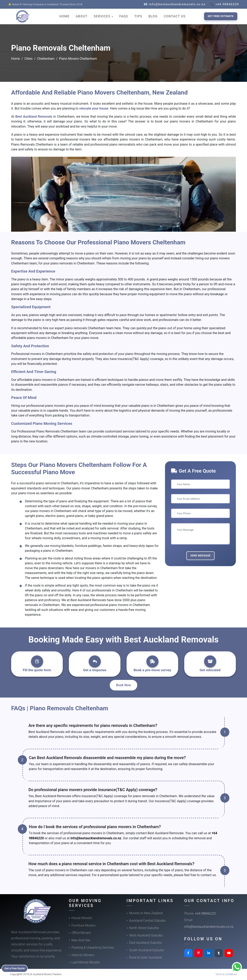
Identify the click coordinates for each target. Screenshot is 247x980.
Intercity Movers (83, 955)
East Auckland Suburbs (146, 943)
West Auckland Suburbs (146, 935)
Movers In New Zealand (146, 913)
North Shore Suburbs (144, 928)
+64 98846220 (205, 913)
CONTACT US (175, 16)
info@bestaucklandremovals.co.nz (96, 838)
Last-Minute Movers (86, 962)
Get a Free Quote (17, 968)
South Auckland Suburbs (147, 950)
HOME (64, 16)
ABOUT (82, 16)
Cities (29, 59)
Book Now (124, 685)
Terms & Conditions (226, 974)
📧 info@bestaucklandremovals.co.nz (175, 4)
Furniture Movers (84, 925)
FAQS (124, 16)
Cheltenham (46, 59)
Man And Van (81, 940)
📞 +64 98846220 (225, 4)
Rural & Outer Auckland (145, 957)
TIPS (138, 16)
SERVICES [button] (103, 16)
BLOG (153, 16)
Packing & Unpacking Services (93, 948)
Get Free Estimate (221, 16)
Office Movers (81, 933)
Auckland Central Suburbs (147, 921)
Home (15, 59)
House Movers (82, 918)
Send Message (200, 556)
